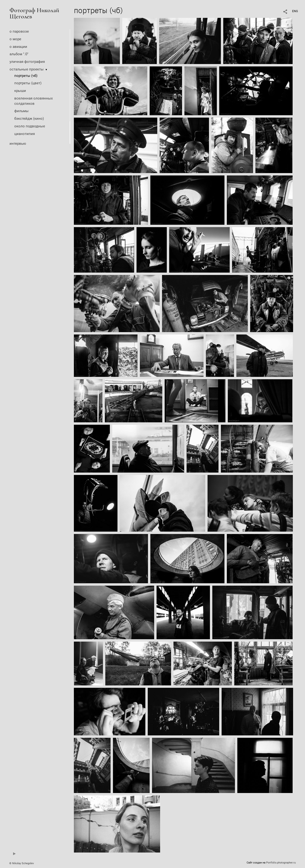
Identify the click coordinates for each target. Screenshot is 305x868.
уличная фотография (27, 62)
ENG (295, 11)
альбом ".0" (19, 54)
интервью (18, 144)
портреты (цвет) (28, 83)
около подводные (30, 126)
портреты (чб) (26, 76)
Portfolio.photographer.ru (281, 863)
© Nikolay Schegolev (22, 863)
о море (15, 39)
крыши (20, 91)
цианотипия (25, 134)
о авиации (18, 47)
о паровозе (19, 31)
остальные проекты (27, 69)
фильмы (21, 111)
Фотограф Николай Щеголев (34, 13)
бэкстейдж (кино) (29, 119)
